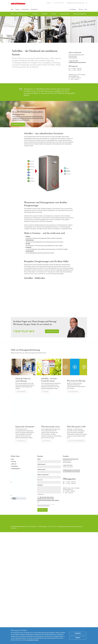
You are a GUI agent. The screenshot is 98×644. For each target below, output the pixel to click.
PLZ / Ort (40, 488)
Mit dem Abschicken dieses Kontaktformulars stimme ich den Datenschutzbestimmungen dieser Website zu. (48, 508)
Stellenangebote (16, 477)
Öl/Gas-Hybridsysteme (19, 14)
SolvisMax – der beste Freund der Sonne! (49, 380)
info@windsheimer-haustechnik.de (75, 3)
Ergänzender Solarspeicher (25, 435)
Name (39, 467)
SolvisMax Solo (21, 449)
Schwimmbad (25, 10)
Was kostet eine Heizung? (76, 389)
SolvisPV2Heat (46, 449)
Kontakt (49, 3)
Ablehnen (78, 638)
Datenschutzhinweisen (33, 640)
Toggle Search (87, 3)
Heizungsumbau (21, 400)
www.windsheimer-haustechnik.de (71, 480)
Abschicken (42, 518)
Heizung (17, 10)
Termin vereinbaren (51, 331)
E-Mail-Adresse (41, 473)
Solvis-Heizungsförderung (76, 449)
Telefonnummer (41, 478)
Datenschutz (79, 535)
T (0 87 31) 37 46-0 (59, 3)
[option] (49, 29)
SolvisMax (44, 14)
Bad (12, 10)
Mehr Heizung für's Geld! (76, 435)
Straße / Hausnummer (43, 483)
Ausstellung (73, 10)
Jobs (86, 10)
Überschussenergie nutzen (51, 435)
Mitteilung (40, 493)
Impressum (14, 536)
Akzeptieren (78, 633)
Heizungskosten (73, 400)
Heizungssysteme (65, 14)
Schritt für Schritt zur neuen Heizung (23, 380)
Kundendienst (34, 10)
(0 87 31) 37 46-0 (25, 332)
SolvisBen (53, 14)
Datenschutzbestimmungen (43, 514)
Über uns (81, 10)
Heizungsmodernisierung (80, 14)
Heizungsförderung (17, 125)
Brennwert (35, 14)
